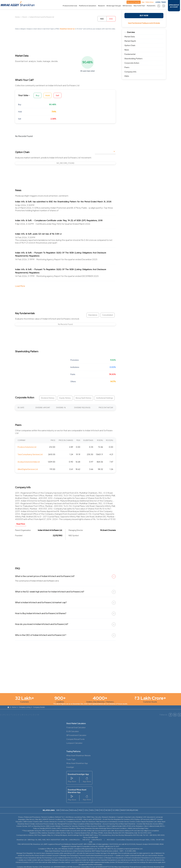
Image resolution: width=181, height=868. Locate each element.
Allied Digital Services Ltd (28, 469)
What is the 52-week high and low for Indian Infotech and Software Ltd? (50, 592)
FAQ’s (127, 76)
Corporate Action (132, 63)
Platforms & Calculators (88, 6)
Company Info (130, 72)
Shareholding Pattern (133, 59)
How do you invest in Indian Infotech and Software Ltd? (42, 624)
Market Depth (130, 41)
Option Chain (130, 45)
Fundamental (130, 54)
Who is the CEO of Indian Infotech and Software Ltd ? (41, 635)
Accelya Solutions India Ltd (29, 462)
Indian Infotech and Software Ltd (42, 17)
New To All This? (139, 6)
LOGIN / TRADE (161, 2)
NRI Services (127, 6)
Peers (127, 67)
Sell (57, 95)
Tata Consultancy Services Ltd (30, 454)
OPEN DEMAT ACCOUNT (174, 6)
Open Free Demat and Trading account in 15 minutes (144, 23)
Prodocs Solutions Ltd (27, 447)
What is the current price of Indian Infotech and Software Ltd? (45, 576)
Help (143, 2)
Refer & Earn (150, 2)
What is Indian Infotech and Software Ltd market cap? (41, 602)
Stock (25, 17)
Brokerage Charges (114, 6)
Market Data (130, 37)
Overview (131, 32)
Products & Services (70, 6)
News (127, 50)
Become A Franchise (134, 2)
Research (101, 6)
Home (17, 17)
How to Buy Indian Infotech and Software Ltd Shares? (41, 613)
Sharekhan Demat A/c (68, 29)
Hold (48, 95)
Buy (38, 95)
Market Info (151, 6)
